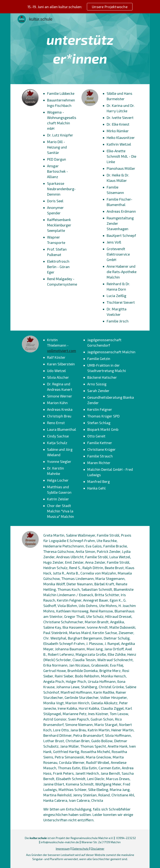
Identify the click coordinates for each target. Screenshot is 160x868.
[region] (80, 7)
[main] (80, 49)
